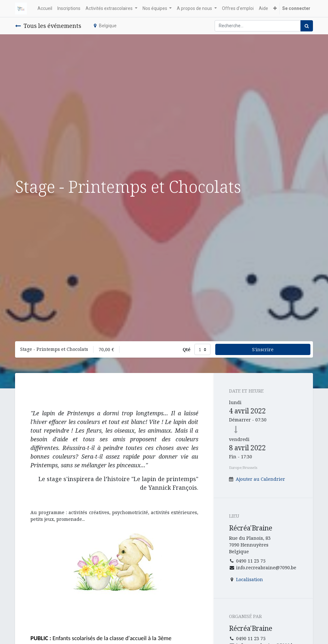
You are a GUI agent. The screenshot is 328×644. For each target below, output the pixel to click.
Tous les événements (48, 26)
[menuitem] (45, 8)
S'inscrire (263, 349)
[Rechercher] (307, 26)
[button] (275, 8)
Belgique (105, 26)
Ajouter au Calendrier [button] (260, 479)
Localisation (250, 579)
